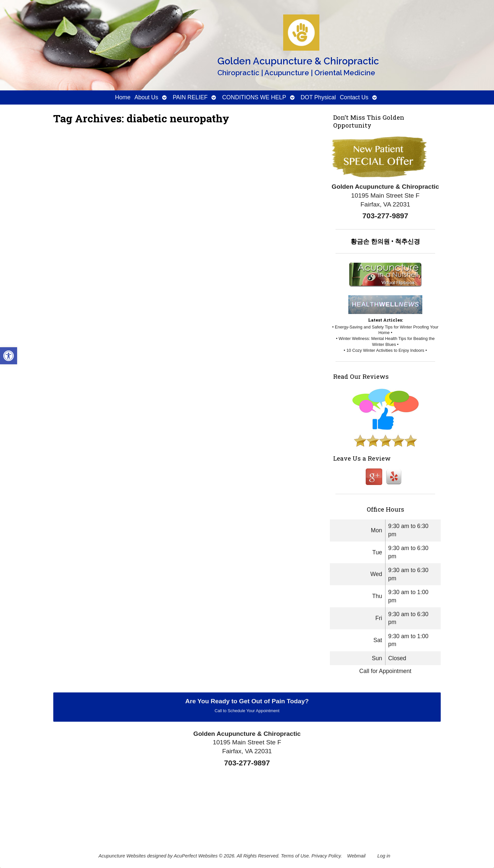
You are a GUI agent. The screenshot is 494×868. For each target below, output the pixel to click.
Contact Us (354, 97)
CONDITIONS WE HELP (254, 97)
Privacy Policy (326, 856)
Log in (384, 856)
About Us (146, 97)
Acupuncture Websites (122, 856)
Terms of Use (295, 856)
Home (123, 97)
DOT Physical (318, 97)
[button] (9, 356)
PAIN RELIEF (190, 97)
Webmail (357, 856)
